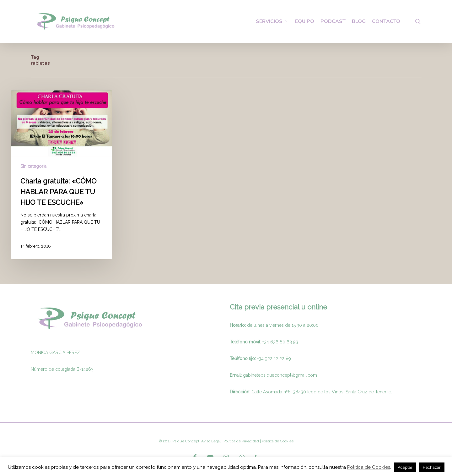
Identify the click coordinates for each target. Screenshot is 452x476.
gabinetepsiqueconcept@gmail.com (280, 375)
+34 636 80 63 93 (280, 342)
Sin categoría (33, 166)
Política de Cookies (369, 467)
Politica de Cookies (277, 441)
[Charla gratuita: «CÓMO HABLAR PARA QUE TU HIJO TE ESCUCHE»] (62, 175)
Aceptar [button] (405, 467)
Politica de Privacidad (241, 441)
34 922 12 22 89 (275, 358)
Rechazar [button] (432, 467)
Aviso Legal (211, 441)
